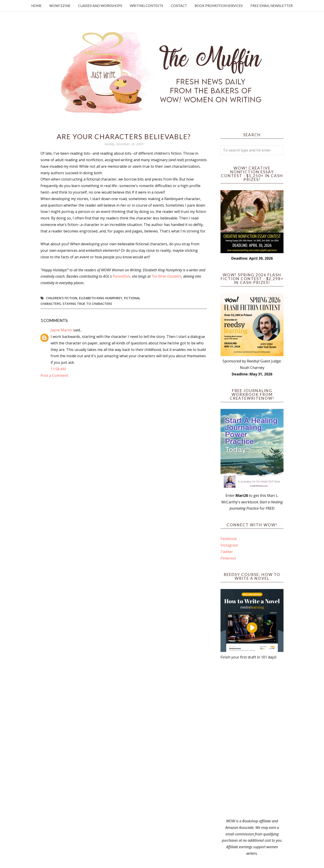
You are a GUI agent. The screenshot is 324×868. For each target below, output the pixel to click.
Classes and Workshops (100, 6)
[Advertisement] (252, 739)
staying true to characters (87, 304)
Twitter (227, 552)
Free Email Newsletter (272, 6)
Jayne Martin (61, 330)
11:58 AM (58, 369)
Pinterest (228, 558)
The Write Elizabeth (166, 276)
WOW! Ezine (60, 6)
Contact (179, 6)
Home (36, 6)
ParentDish (121, 276)
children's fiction (62, 298)
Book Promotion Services (219, 6)
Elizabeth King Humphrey (101, 298)
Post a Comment (54, 375)
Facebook (229, 539)
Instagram (229, 545)
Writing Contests (146, 6)
